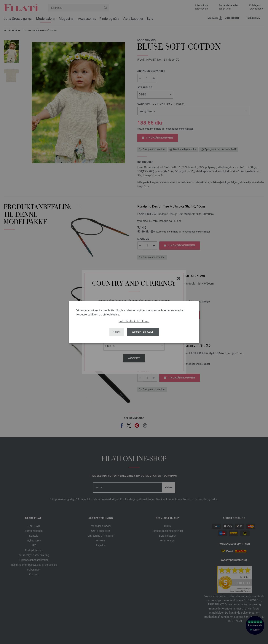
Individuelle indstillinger (134, 321)
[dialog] (134, 322)
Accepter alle (143, 332)
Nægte (117, 332)
